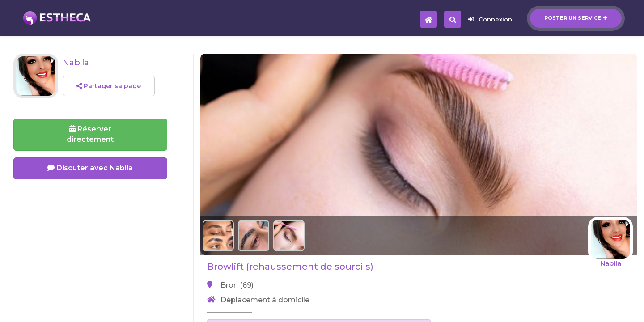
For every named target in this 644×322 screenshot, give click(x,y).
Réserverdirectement (90, 134)
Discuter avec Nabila (90, 168)
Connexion (490, 19)
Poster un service (576, 18)
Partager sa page (109, 86)
